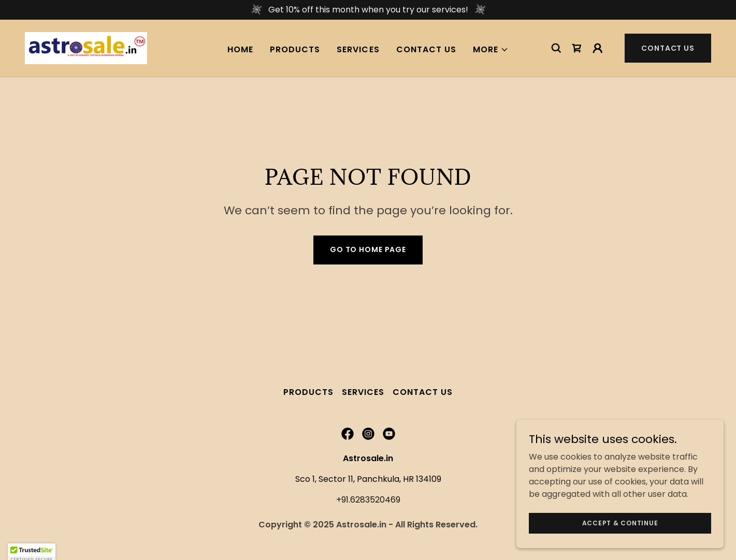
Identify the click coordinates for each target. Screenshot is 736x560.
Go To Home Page (368, 249)
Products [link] (295, 49)
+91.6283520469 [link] (368, 500)
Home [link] (240, 49)
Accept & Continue (620, 522)
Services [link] (358, 49)
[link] (86, 47)
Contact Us (668, 48)
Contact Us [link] (426, 49)
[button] (491, 50)
